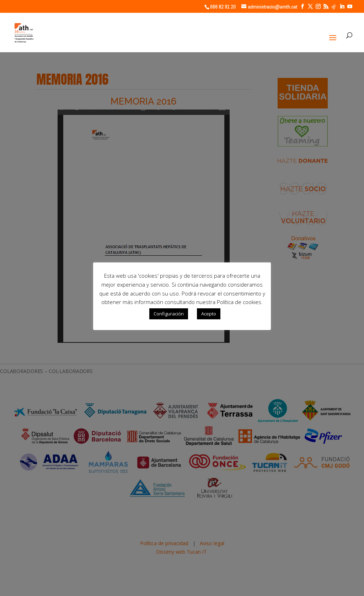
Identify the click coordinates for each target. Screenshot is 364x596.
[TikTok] (334, 7)
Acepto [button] (209, 314)
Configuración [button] (169, 314)
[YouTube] (350, 7)
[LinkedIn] (342, 7)
